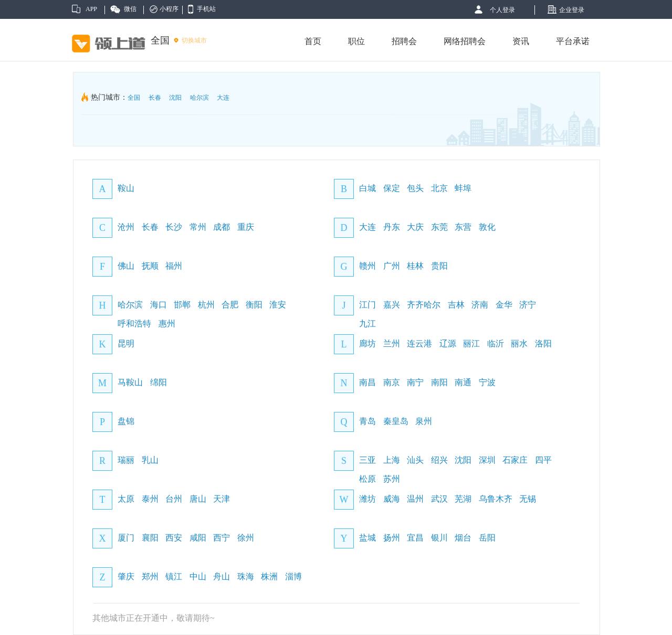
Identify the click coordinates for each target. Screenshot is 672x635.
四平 (543, 460)
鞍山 (126, 188)
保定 (392, 188)
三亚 (367, 460)
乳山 (150, 460)
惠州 (167, 324)
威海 (392, 499)
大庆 (415, 227)
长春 (155, 98)
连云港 (419, 343)
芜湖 (463, 499)
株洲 (269, 576)
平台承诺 (573, 41)
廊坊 (367, 343)
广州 (392, 266)
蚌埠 (463, 188)
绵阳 (159, 382)
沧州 (126, 227)
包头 (415, 188)
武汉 (439, 499)
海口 (159, 305)
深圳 (487, 460)
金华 (504, 305)
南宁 (415, 382)
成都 (222, 227)
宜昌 (415, 538)
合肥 (230, 305)
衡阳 (254, 305)
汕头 (415, 460)
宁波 (487, 382)
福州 (174, 266)
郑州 (150, 576)
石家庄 (515, 460)
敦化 (487, 227)
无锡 (528, 499)
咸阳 (198, 538)
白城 (367, 188)
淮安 (278, 305)
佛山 (126, 266)
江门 (367, 305)
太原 (126, 499)
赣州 (367, 266)
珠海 (246, 576)
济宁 (528, 305)
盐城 (367, 538)
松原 (367, 479)
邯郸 (182, 305)
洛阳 (543, 343)
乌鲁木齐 (496, 499)
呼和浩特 (134, 324)
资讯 (521, 41)
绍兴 (439, 460)
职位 (356, 41)
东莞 (439, 227)
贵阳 (439, 266)
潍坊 (367, 499)
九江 (367, 324)
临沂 (496, 343)
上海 (392, 460)
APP (91, 9)
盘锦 (126, 421)
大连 (223, 98)
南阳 (439, 382)
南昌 (367, 382)
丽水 (519, 343)
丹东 (392, 227)
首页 (313, 41)
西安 (174, 538)
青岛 (367, 421)
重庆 (246, 227)
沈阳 (175, 98)
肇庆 (126, 576)
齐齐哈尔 (424, 305)
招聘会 (404, 41)
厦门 (126, 538)
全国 (134, 98)
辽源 (448, 343)
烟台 (463, 538)
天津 (222, 499)
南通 (463, 382)
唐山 (198, 499)
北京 (439, 188)
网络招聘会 (465, 41)
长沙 (174, 227)
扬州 (392, 538)
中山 (198, 576)
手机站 (206, 9)
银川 (439, 538)
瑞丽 (126, 460)
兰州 (392, 343)
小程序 (169, 9)
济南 (480, 305)
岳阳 (487, 538)
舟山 (222, 576)
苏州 (392, 479)
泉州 (424, 421)
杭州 (206, 305)
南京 (392, 382)
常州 (198, 227)
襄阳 (150, 538)
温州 (415, 499)
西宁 (222, 538)
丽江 (471, 343)
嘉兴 (392, 305)
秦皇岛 (396, 421)
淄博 (293, 576)
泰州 (150, 499)
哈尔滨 (199, 98)
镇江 (174, 576)
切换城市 (194, 40)
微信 (130, 9)
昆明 (126, 343)
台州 (174, 499)
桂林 (415, 266)
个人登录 (502, 10)
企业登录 (572, 10)
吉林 (456, 305)
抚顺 (150, 266)
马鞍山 (130, 382)
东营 (463, 227)
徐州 (246, 538)
